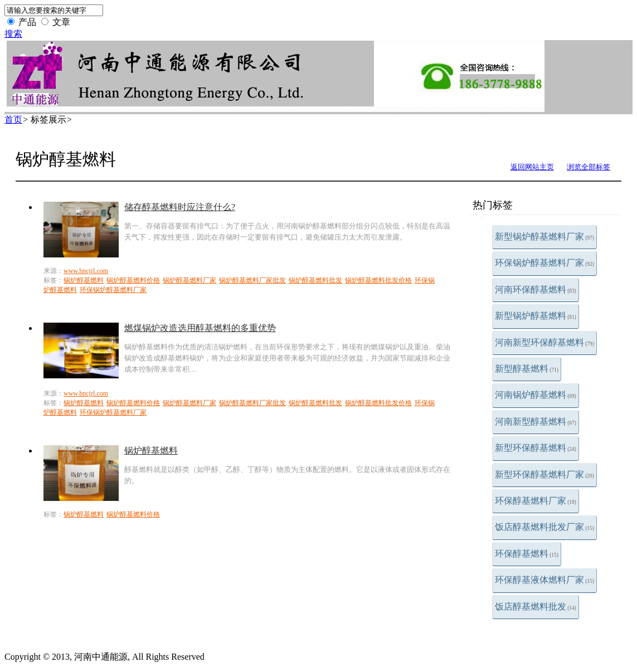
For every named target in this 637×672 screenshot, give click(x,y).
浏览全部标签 (589, 167)
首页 (13, 120)
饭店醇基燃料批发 (536, 607)
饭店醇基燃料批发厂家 (544, 527)
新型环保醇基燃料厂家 (544, 474)
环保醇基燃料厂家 (536, 501)
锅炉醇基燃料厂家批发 (252, 280)
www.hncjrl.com (86, 271)
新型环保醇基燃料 (536, 448)
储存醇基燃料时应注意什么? (180, 207)
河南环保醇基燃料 (536, 289)
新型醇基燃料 (527, 369)
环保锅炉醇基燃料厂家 (544, 263)
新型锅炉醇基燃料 (536, 316)
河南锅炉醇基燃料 (536, 395)
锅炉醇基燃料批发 (315, 280)
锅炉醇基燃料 (84, 280)
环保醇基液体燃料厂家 (544, 580)
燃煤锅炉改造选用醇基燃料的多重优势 (200, 328)
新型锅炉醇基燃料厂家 (544, 237)
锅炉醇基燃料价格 (133, 280)
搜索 (13, 34)
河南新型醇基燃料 (536, 422)
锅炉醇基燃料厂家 (189, 280)
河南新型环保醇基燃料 (544, 342)
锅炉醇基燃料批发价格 (378, 280)
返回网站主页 (532, 167)
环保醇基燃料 (527, 554)
